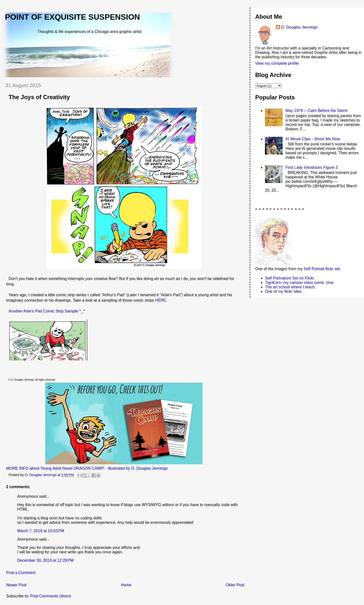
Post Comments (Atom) (51, 596)
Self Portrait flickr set (322, 269)
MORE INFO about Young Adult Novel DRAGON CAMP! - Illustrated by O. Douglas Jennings (87, 468)
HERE (160, 300)
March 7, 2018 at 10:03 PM (41, 531)
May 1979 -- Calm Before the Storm (317, 111)
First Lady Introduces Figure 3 (312, 167)
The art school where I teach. (290, 287)
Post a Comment (21, 573)
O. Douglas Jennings (299, 27)
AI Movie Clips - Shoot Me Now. (313, 139)
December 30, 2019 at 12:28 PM (45, 560)
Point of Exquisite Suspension (72, 17)
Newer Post (16, 585)
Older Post (235, 585)
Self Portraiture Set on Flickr (290, 278)
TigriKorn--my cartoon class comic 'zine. (300, 283)
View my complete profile (277, 63)
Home (126, 585)
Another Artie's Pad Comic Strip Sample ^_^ (47, 311)
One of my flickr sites (283, 291)
